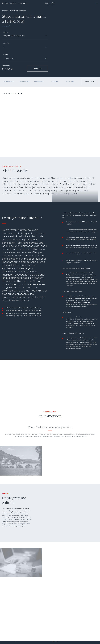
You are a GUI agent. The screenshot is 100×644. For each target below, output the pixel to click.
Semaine (7, 43)
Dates (6, 55)
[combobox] (25, 36)
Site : (23, 3)
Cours (6, 32)
